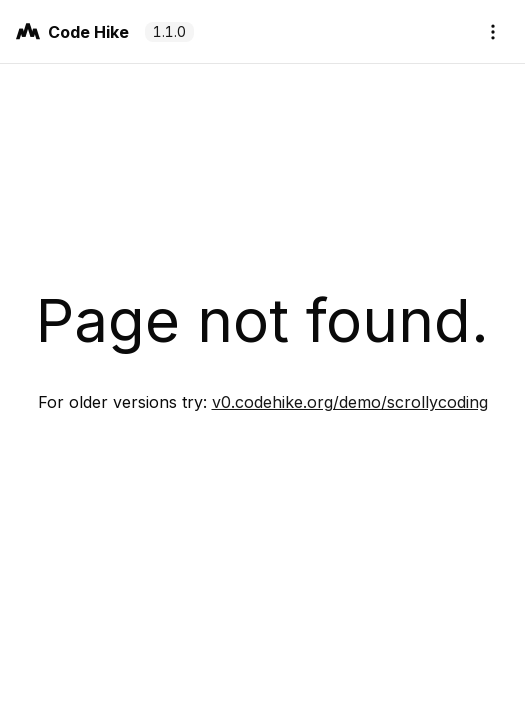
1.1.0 (169, 31)
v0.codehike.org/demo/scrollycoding (350, 402)
